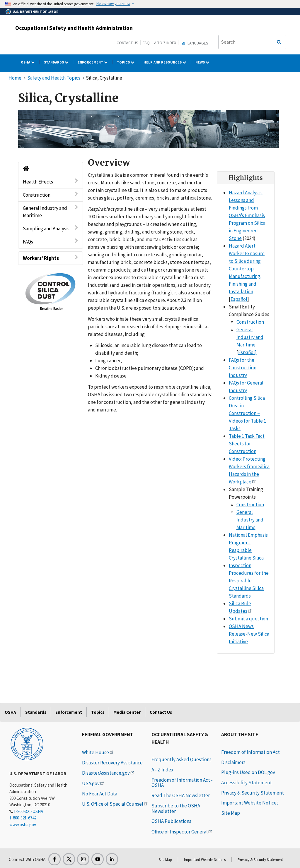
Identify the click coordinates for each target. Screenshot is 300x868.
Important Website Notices (250, 803)
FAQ (146, 43)
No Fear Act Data (100, 794)
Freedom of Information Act (250, 752)
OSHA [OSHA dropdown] (30, 62)
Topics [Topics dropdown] (128, 62)
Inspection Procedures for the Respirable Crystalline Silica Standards (249, 581)
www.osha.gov (23, 825)
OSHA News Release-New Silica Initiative (249, 634)
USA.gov (93, 783)
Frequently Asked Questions (181, 759)
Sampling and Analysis (51, 228)
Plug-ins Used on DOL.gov (248, 772)
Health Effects (51, 182)
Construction (51, 195)
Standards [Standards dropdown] (59, 62)
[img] (149, 129)
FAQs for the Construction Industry (243, 368)
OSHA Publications (171, 821)
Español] (247, 352)
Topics (98, 712)
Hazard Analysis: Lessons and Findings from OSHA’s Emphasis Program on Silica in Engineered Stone (247, 215)
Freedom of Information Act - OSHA (182, 783)
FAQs (51, 242)
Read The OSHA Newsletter (181, 795)
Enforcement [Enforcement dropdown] (95, 62)
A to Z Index (165, 43)
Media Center (127, 712)
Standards (36, 712)
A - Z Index (162, 770)
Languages (194, 43)
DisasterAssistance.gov (109, 773)
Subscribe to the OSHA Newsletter (176, 808)
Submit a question (248, 619)
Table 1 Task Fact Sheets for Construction (247, 444)
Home (15, 78)
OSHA (10, 712)
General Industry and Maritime (51, 211)
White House (98, 752)
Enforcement (69, 712)
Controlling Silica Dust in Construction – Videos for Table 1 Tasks (247, 413)
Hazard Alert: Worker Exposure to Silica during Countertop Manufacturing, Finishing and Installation (247, 269)
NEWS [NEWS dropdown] (205, 62)
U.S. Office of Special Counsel (115, 804)
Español (239, 299)
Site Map (231, 813)
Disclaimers (233, 762)
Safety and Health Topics (54, 78)
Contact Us (127, 43)
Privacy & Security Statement (253, 793)
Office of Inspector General (182, 832)
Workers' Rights (51, 258)
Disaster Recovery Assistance (112, 763)
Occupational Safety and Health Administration (74, 28)
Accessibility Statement (247, 783)
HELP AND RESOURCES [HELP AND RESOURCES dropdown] (167, 62)
